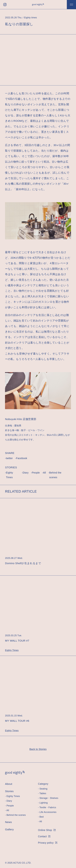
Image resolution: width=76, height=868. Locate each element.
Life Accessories (48, 812)
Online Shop (47, 830)
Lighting (44, 803)
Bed (42, 817)
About (9, 784)
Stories (9, 791)
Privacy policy (48, 843)
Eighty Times (9, 475)
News (8, 822)
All (45, 473)
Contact (44, 836)
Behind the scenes (55, 475)
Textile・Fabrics (48, 807)
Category (43, 784)
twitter (9, 458)
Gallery (9, 829)
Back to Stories (38, 749)
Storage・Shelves (49, 798)
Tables (43, 793)
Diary (26, 473)
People (36, 473)
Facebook (22, 458)
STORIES (11, 467)
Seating (43, 789)
